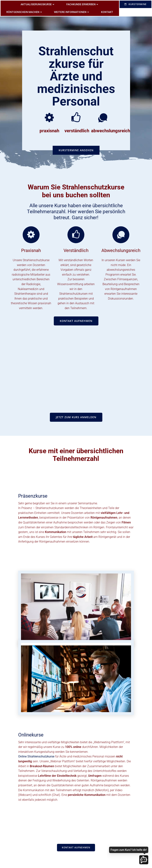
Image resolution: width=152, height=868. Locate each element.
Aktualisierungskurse (38, 4)
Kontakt (107, 11)
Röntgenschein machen (25, 11)
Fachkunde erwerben (83, 4)
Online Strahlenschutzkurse (37, 760)
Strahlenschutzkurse (36, 266)
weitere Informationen (72, 11)
